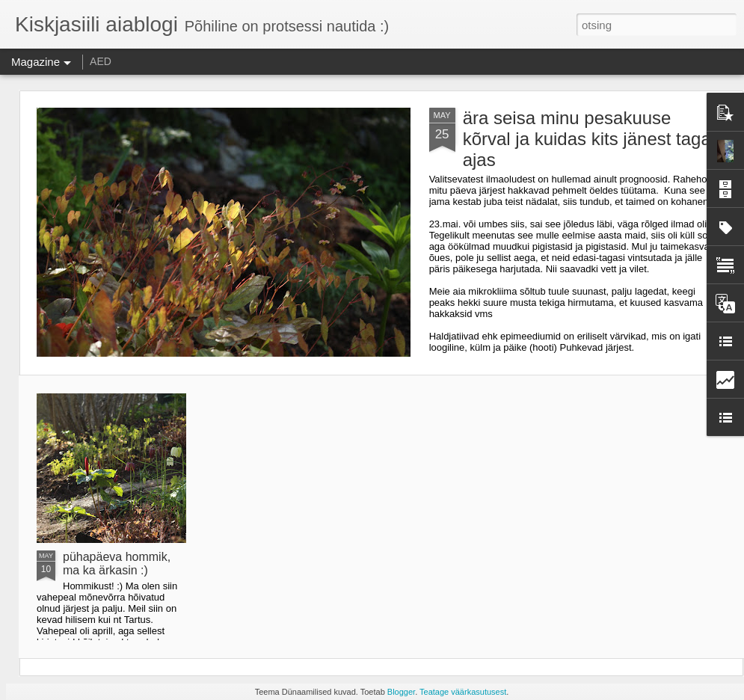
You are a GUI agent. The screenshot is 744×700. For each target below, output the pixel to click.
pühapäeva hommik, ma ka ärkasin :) (117, 564)
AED (101, 61)
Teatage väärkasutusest (463, 692)
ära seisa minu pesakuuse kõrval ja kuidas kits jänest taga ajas (587, 139)
